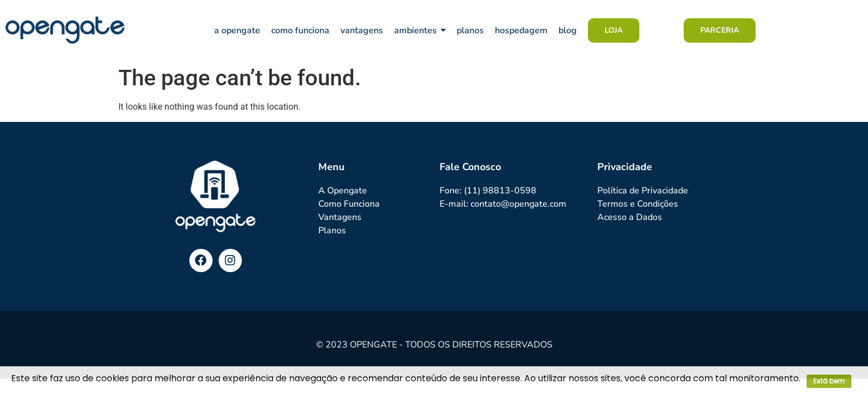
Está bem (829, 381)
